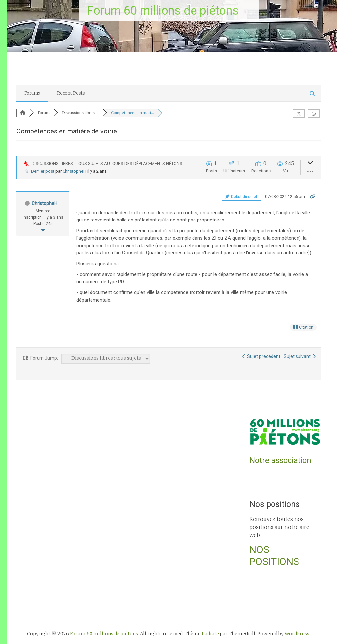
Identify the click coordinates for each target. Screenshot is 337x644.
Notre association (280, 460)
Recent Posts (71, 93)
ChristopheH (74, 171)
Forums (32, 93)
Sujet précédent (261, 356)
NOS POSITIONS (274, 556)
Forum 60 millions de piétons (163, 11)
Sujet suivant (300, 356)
